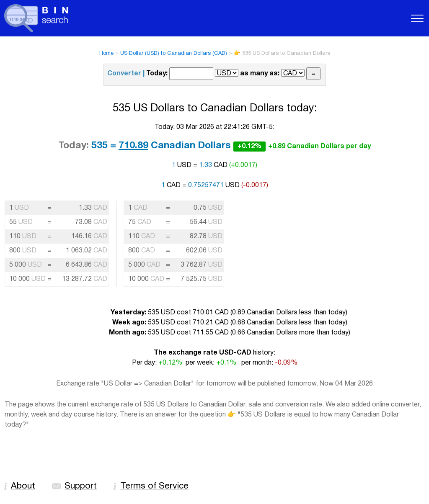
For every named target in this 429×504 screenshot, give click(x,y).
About (23, 486)
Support (81, 486)
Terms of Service (154, 486)
